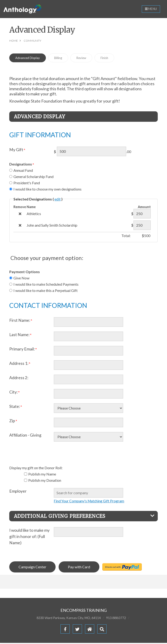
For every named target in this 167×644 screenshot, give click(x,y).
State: (16, 407)
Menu (150, 9)
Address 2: (19, 379)
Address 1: (20, 364)
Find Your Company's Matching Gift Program (90, 502)
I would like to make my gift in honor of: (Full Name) (29, 537)
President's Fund (27, 184)
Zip (13, 422)
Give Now (21, 279)
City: (14, 393)
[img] (20, 215)
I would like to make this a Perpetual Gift (46, 291)
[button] (102, 630)
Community (32, 42)
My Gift (17, 151)
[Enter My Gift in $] (91, 152)
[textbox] (88, 494)
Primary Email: (23, 350)
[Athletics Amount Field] (142, 215)
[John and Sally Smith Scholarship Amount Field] (142, 226)
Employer (18, 492)
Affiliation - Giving (25, 436)
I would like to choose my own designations (47, 190)
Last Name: (20, 336)
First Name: (21, 321)
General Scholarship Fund (33, 177)
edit (58, 200)
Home (14, 42)
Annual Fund (23, 171)
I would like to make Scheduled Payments (46, 285)
